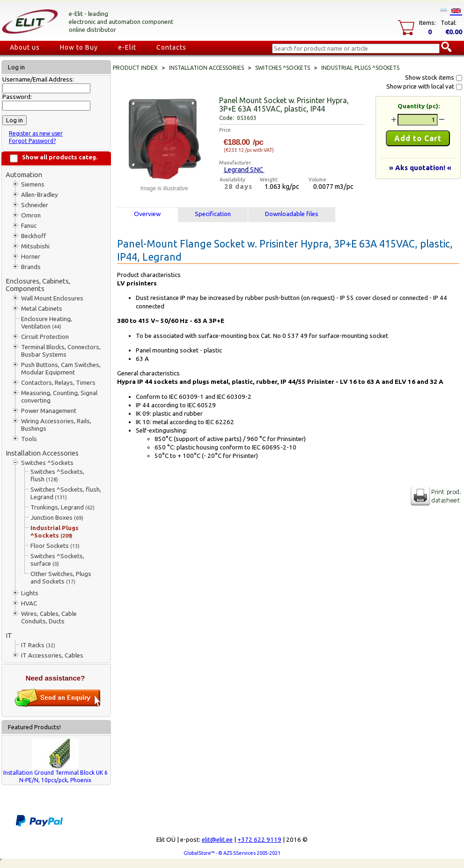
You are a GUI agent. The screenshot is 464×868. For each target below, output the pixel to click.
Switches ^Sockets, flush (57, 475)
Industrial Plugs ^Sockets (55, 532)
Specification (213, 214)
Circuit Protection (45, 337)
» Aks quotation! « (420, 168)
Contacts (171, 47)
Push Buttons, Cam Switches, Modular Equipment (61, 369)
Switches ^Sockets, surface (57, 560)
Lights (30, 593)
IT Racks (38, 645)
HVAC (29, 603)
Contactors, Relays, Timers (58, 383)
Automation (24, 175)
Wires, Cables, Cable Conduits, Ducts (49, 617)
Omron (31, 215)
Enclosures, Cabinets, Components (38, 285)
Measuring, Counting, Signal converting (59, 397)
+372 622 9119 (259, 840)
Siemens (33, 184)
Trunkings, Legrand (63, 507)
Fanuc (29, 226)
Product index (135, 68)
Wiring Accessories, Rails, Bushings (56, 425)
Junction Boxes (57, 518)
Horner (31, 257)
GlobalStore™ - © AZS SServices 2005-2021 (232, 853)
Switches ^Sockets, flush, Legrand (66, 493)
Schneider (35, 205)
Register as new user (36, 133)
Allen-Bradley (40, 195)
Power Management (49, 411)
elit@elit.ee (217, 840)
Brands (31, 267)
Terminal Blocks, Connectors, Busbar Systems (61, 351)
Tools (29, 439)
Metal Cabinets (42, 309)
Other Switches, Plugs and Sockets (61, 578)
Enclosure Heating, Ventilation (47, 323)
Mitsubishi (35, 246)
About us (25, 47)
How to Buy (79, 47)
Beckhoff (33, 236)
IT (9, 635)
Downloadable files (292, 214)
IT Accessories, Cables (52, 655)
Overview (147, 214)
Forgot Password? (32, 141)
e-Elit (127, 47)
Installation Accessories (42, 453)
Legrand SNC (244, 169)
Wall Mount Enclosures (52, 298)
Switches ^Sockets (47, 463)
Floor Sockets (55, 546)
